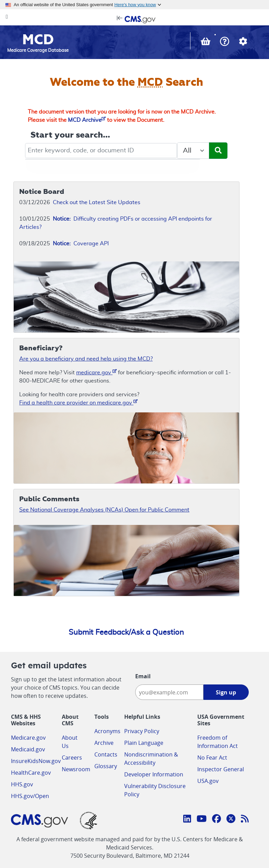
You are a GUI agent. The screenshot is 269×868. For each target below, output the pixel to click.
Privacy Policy (142, 731)
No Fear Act (212, 758)
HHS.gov (22, 784)
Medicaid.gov (28, 749)
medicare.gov (96, 372)
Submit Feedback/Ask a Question (126, 632)
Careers (72, 758)
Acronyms (107, 731)
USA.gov (208, 781)
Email (143, 676)
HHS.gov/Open (30, 796)
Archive (104, 743)
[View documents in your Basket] (206, 43)
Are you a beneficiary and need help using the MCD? (86, 359)
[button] (225, 42)
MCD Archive (87, 120)
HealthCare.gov (31, 773)
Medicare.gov (28, 738)
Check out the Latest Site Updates (97, 202)
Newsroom (76, 769)
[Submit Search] (218, 151)
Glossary (106, 766)
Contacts (106, 754)
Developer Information (154, 774)
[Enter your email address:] (169, 692)
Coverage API (81, 244)
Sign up (226, 692)
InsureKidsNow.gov (36, 761)
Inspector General (221, 769)
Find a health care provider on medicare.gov (78, 402)
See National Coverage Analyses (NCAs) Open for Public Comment (104, 510)
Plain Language (144, 743)
